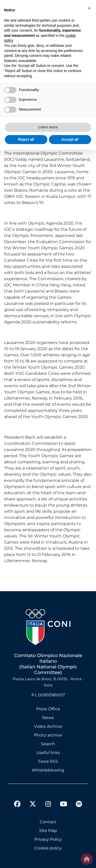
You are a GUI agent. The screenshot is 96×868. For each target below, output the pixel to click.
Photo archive (48, 735)
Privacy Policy (48, 839)
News (48, 718)
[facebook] (17, 805)
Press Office (48, 709)
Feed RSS (48, 761)
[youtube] (63, 805)
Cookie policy (48, 848)
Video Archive (48, 726)
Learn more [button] (48, 127)
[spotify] (79, 805)
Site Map (48, 831)
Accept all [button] (70, 139)
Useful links (48, 753)
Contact (48, 822)
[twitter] (33, 800)
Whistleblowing (48, 770)
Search (48, 744)
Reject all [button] (26, 139)
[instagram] (48, 805)
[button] (89, 8)
